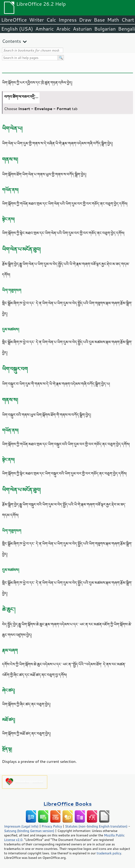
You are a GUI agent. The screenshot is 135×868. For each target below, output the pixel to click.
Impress (68, 20)
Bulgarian (105, 29)
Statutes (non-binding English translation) (96, 826)
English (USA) (17, 29)
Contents (12, 41)
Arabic (63, 29)
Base (99, 20)
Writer (36, 20)
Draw (85, 20)
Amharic (45, 29)
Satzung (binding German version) (29, 831)
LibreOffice (14, 20)
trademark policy (109, 853)
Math (113, 20)
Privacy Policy (52, 826)
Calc (51, 20)
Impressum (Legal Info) (21, 826)
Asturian (82, 29)
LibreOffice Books (68, 804)
